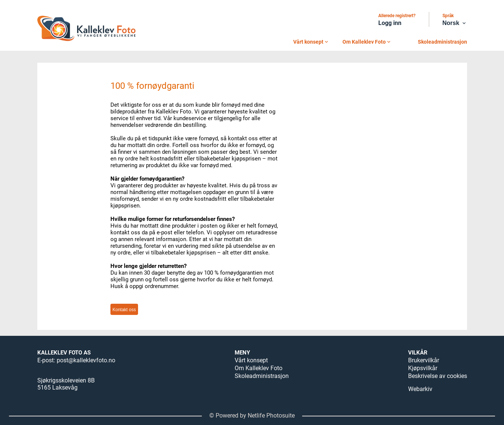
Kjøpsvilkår (423, 368)
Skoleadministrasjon (442, 42)
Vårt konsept (311, 42)
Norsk (455, 23)
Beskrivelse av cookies (438, 376)
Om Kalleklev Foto (367, 42)
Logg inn (390, 23)
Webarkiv (420, 389)
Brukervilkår (424, 360)
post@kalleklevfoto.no (86, 360)
